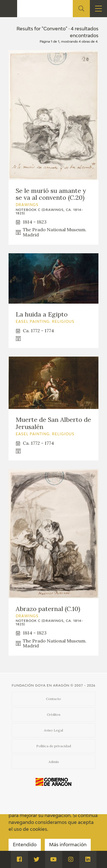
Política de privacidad (54, 746)
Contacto (53, 699)
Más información (68, 845)
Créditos (54, 714)
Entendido (25, 845)
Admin (54, 762)
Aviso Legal (53, 730)
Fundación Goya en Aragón (41, 686)
